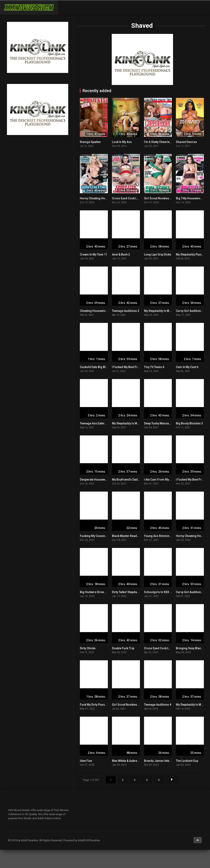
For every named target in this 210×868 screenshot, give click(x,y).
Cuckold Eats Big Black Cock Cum (102, 367)
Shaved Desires (186, 142)
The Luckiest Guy (187, 761)
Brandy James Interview (160, 761)
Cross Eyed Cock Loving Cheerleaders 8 (171, 648)
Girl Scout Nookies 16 (126, 705)
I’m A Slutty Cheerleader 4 (161, 142)
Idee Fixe (86, 761)
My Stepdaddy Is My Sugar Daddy (166, 311)
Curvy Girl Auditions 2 (190, 311)
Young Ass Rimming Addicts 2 (164, 536)
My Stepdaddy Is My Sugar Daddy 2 (135, 423)
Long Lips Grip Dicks (158, 254)
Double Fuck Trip (123, 648)
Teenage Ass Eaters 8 (94, 423)
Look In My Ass (122, 142)
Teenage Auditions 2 (126, 311)
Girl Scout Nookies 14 (159, 198)
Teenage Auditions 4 (158, 705)
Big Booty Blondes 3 (189, 423)
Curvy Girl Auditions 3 (190, 592)
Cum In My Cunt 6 (187, 367)
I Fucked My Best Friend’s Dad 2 (133, 367)
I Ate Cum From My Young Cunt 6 (165, 480)
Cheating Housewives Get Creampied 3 (106, 311)
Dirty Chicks (88, 648)
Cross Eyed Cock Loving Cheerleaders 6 (139, 198)
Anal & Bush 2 (121, 254)
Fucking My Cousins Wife (97, 536)
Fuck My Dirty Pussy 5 (94, 705)
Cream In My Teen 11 (94, 254)
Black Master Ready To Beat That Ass (136, 536)
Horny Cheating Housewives (99, 198)
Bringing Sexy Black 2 (190, 648)
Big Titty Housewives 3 (191, 198)
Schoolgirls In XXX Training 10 (164, 592)
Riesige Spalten (90, 142)
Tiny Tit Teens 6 (154, 367)
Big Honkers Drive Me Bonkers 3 (101, 592)
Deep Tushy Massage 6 (159, 423)
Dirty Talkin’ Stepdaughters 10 (132, 592)
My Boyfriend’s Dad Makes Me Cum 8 (136, 480)
